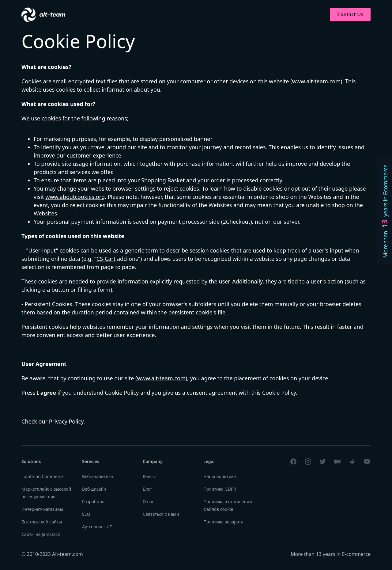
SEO (86, 514)
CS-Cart (106, 259)
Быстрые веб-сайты (42, 522)
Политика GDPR (220, 489)
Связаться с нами (161, 514)
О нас (149, 502)
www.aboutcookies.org (75, 197)
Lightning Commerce (43, 476)
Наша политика (220, 476)
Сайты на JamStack (41, 534)
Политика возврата (223, 522)
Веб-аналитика (98, 476)
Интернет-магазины (42, 509)
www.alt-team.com (316, 81)
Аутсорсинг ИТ (97, 527)
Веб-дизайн (94, 489)
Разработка (94, 502)
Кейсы (149, 476)
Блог (147, 489)
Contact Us (350, 14)
